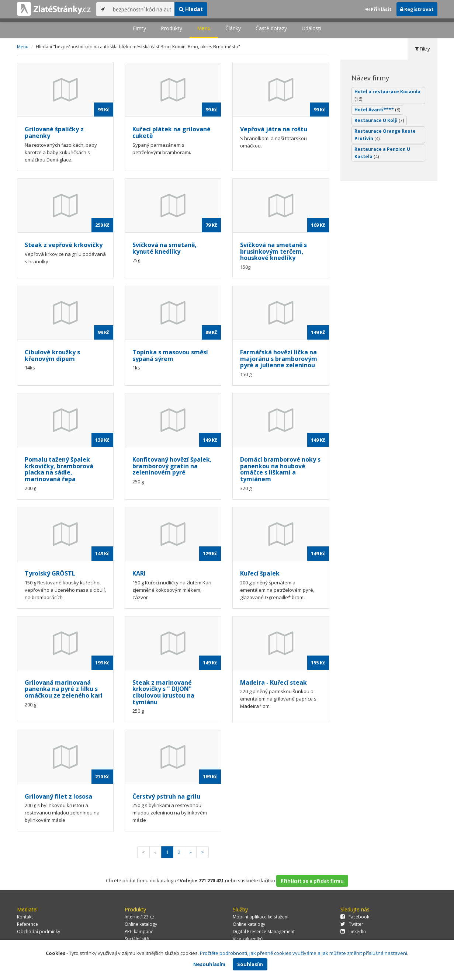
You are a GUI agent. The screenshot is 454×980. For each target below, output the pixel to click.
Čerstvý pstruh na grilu (166, 796)
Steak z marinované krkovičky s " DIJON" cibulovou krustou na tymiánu (163, 692)
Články (233, 28)
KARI (139, 573)
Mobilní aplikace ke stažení (261, 917)
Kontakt (25, 917)
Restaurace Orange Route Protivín (385, 135)
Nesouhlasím (209, 964)
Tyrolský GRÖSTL (50, 573)
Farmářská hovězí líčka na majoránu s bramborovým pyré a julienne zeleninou (279, 359)
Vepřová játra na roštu (274, 129)
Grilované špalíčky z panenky (54, 132)
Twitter (352, 924)
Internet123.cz (139, 917)
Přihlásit (379, 9)
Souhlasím (250, 964)
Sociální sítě (137, 939)
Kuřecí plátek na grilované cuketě (171, 132)
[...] (142, 9)
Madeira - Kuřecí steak (273, 682)
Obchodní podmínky (39, 932)
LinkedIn (353, 932)
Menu (204, 28)
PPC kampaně (139, 932)
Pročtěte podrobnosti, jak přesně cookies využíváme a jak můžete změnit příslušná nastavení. (304, 953)
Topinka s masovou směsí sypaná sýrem (170, 355)
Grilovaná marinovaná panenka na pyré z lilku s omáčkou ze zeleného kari (64, 689)
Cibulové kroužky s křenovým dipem (52, 355)
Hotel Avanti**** (377, 110)
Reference (27, 924)
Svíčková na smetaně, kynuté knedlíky (164, 248)
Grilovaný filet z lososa (58, 796)
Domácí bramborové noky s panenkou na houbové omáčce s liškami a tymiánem (280, 469)
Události (311, 28)
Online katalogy (141, 924)
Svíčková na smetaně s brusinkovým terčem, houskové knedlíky (273, 251)
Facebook (355, 917)
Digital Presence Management (264, 932)
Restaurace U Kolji (379, 120)
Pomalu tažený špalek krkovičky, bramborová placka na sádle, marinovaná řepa (59, 469)
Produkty (171, 28)
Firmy (139, 28)
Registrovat (417, 9)
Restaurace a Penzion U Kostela (382, 153)
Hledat (191, 9)
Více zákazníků (248, 939)
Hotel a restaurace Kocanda (387, 95)
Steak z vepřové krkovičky (64, 245)
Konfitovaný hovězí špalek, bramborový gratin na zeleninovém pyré (172, 466)
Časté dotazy (271, 28)
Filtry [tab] (422, 49)
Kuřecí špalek (260, 573)
